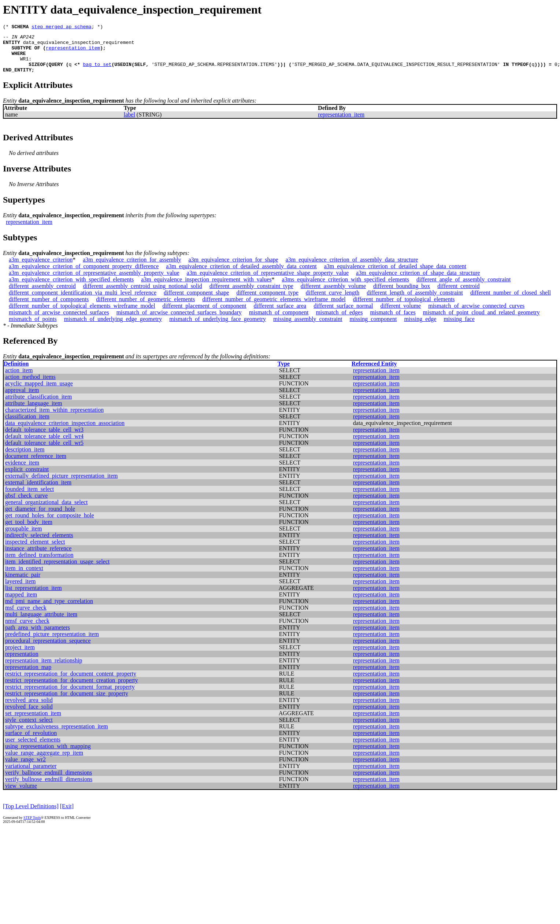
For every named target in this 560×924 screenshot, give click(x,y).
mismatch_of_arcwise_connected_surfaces (59, 321)
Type (284, 372)
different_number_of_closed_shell (511, 301)
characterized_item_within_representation (54, 419)
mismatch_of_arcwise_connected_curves (476, 315)
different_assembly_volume (333, 295)
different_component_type (267, 301)
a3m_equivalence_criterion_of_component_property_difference (84, 275)
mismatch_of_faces (393, 321)
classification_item (27, 425)
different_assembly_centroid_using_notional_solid (143, 295)
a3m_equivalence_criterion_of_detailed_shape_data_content (395, 275)
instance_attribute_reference (38, 557)
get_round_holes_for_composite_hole (50, 524)
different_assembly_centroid (42, 295)
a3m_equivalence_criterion (41, 268)
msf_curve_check (26, 616)
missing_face (459, 328)
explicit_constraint (27, 478)
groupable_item (23, 537)
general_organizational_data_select (46, 511)
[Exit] (67, 815)
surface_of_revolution (31, 742)
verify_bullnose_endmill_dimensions (49, 788)
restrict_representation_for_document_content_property (71, 682)
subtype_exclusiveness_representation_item (57, 735)
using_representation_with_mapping (48, 755)
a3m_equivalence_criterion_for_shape (233, 268)
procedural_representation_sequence (48, 649)
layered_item (21, 590)
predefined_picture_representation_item (52, 643)
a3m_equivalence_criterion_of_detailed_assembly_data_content (241, 275)
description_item (25, 458)
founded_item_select (29, 498)
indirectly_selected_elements (39, 544)
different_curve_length (333, 301)
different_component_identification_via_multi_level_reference (83, 301)
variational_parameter (31, 775)
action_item (19, 379)
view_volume (21, 794)
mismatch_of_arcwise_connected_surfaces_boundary (179, 321)
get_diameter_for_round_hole (40, 518)
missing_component (373, 328)
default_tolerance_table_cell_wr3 (44, 438)
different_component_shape (196, 301)
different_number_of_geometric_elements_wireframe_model (274, 308)
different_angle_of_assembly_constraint (463, 288)
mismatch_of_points (33, 328)
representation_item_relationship (44, 669)
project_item (20, 656)
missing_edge (420, 328)
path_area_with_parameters (38, 636)
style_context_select (29, 729)
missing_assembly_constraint (308, 328)
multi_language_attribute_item (41, 623)
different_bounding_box (402, 295)
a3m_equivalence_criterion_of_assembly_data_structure (352, 268)
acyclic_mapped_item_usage (39, 392)
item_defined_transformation (39, 564)
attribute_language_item (34, 412)
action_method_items (30, 386)
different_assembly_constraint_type (251, 295)
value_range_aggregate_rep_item (44, 762)
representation (22, 663)
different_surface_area (280, 315)
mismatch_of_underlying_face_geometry (218, 328)
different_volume (400, 315)
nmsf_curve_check (27, 630)
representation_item (73, 52)
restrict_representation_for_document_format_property (70, 696)
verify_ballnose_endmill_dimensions (49, 781)
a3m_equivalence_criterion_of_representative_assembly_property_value (94, 282)
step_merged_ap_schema (62, 27)
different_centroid (458, 295)
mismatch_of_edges (339, 321)
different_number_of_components (49, 308)
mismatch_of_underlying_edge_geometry (113, 328)
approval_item (22, 399)
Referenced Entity (374, 372)
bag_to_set (97, 72)
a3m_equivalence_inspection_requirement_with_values (206, 288)
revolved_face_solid (29, 715)
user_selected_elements (33, 748)
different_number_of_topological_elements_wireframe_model (82, 315)
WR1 (24, 65)
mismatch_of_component (279, 321)
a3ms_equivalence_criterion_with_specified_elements (346, 288)
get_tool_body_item (29, 531)
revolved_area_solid (29, 709)
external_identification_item (38, 491)
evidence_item (22, 471)
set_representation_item (33, 722)
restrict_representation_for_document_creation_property (72, 689)
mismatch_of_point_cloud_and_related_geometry (481, 321)
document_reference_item (36, 465)
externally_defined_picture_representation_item (61, 485)
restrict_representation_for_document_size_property (67, 702)
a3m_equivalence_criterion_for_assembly (132, 268)
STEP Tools (32, 826)
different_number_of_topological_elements (404, 308)
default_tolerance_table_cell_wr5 (44, 452)
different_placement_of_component (205, 315)
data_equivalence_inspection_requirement (79, 45)
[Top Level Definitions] (31, 815)
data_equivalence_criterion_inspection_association (65, 432)
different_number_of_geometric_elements (145, 308)
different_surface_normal (343, 315)
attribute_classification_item (38, 405)
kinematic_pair (23, 583)
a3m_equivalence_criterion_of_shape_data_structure (418, 282)
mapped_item (21, 603)
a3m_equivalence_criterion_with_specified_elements (71, 288)
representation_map (28, 676)
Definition (16, 372)
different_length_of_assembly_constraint (415, 301)
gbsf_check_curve (26, 504)
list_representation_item (34, 597)
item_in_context (24, 577)
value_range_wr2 (25, 768)
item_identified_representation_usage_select (57, 570)
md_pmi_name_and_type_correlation (49, 610)
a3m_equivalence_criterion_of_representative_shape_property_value (268, 282)
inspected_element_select (35, 550)
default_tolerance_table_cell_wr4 (44, 445)
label (129, 123)
